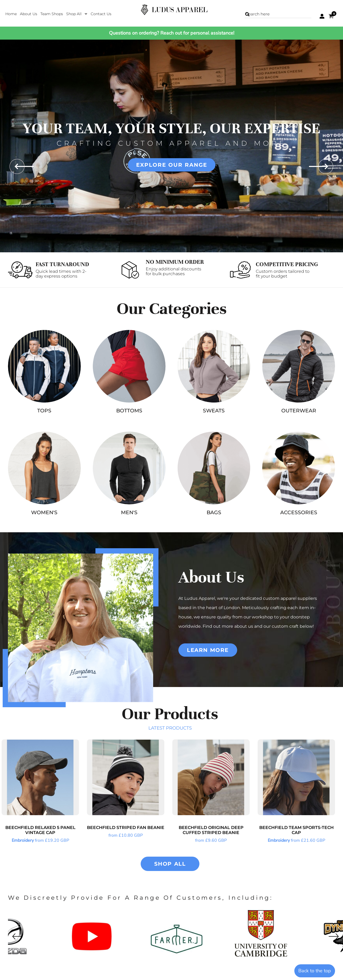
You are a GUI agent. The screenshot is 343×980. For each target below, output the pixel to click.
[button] (77, 14)
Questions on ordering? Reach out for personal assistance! (172, 33)
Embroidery (23, 840)
